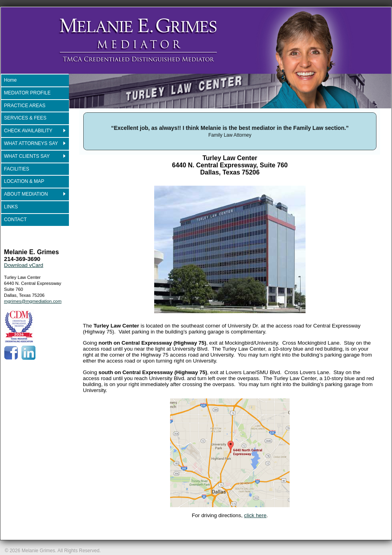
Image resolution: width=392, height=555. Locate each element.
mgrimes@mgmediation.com (33, 301)
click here (255, 515)
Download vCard (24, 265)
